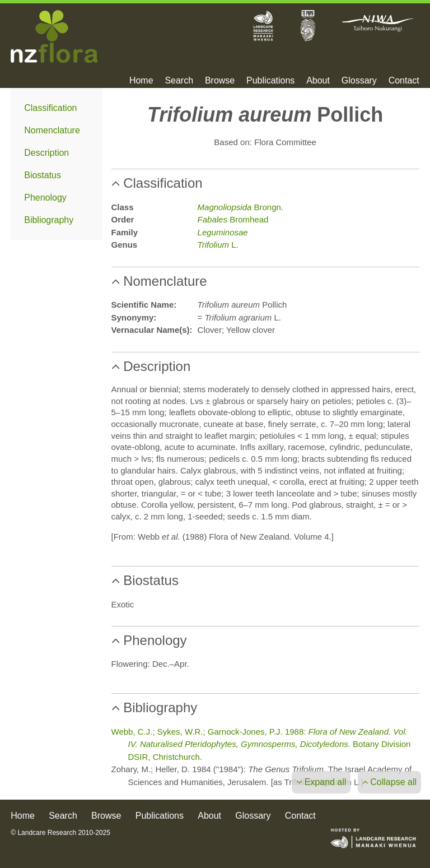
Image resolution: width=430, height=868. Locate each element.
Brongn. (240, 207)
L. (218, 245)
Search (179, 81)
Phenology (45, 198)
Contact (404, 81)
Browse (220, 81)
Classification (50, 108)
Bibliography (49, 220)
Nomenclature (52, 130)
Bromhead (233, 219)
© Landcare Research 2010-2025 (60, 833)
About (318, 81)
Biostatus (43, 175)
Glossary (359, 81)
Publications (270, 81)
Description (46, 153)
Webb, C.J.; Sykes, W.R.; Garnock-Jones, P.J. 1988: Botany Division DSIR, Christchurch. (261, 744)
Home (141, 81)
